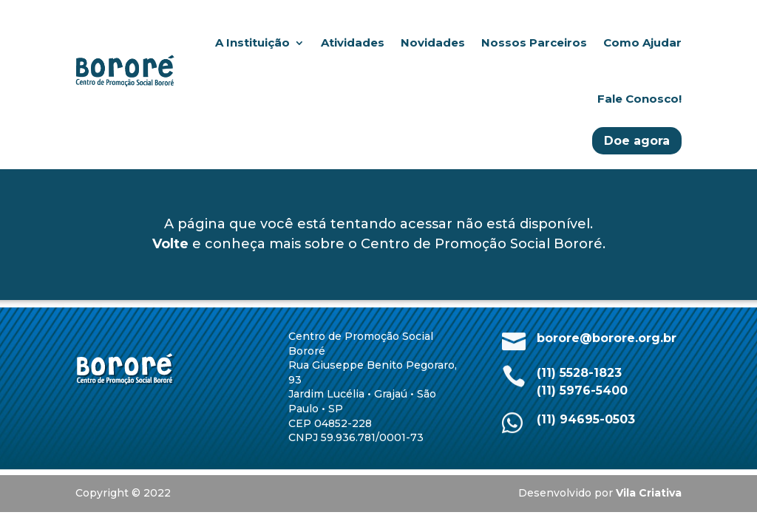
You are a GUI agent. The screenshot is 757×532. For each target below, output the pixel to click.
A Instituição (252, 42)
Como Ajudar (642, 42)
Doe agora (637, 141)
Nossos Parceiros (534, 42)
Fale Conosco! (639, 99)
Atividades (353, 42)
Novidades (433, 42)
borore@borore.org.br (607, 338)
